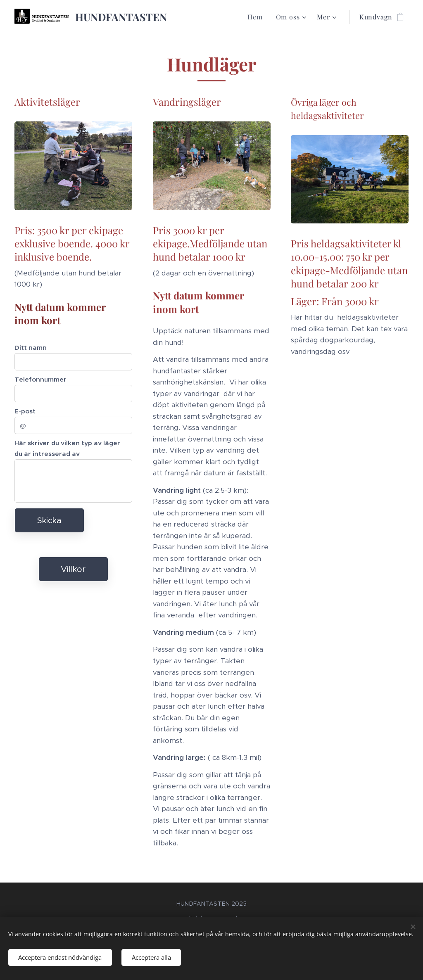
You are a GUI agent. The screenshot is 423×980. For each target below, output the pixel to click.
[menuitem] (257, 17)
